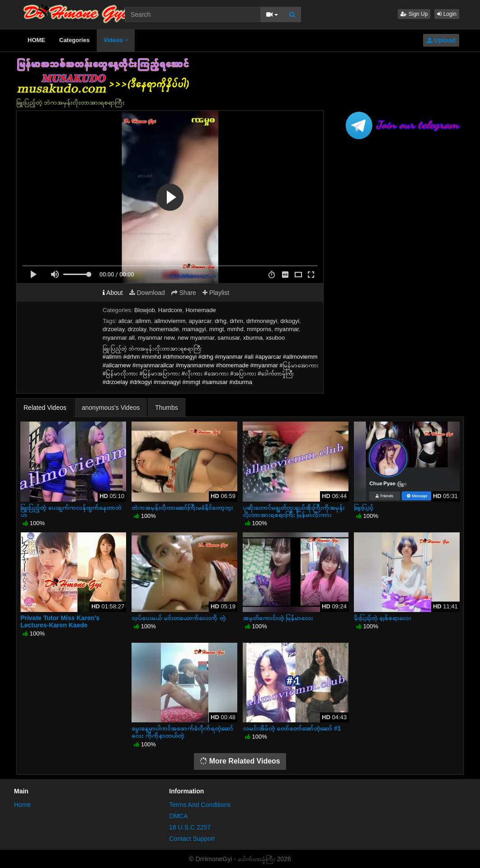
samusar (228, 338)
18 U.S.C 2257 (190, 827)
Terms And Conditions (200, 805)
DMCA (178, 816)
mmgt (217, 329)
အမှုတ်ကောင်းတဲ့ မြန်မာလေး (278, 618)
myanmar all (119, 338)
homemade (164, 329)
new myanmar (196, 338)
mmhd (235, 329)
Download (147, 293)
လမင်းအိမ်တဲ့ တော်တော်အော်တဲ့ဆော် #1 (292, 728)
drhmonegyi (262, 321)
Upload (441, 40)
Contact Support (192, 839)
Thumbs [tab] (167, 408)
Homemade (201, 310)
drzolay (137, 329)
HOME (36, 40)
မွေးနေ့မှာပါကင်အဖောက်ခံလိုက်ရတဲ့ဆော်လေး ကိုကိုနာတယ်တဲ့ (182, 732)
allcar (125, 321)
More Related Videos (240, 761)
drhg (221, 321)
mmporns (259, 329)
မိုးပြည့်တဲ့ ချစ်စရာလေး (382, 618)
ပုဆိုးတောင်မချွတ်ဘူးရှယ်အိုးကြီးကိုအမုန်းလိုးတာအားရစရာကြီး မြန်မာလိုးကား (294, 511)
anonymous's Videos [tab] (111, 408)
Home (22, 805)
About (113, 293)
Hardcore (170, 310)
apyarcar (200, 321)
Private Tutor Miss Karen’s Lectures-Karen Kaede (60, 621)
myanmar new (156, 338)
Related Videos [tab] (45, 408)
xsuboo (275, 338)
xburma (253, 338)
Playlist (216, 293)
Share (184, 293)
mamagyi (194, 329)
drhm (236, 321)
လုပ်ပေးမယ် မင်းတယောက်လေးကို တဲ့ (179, 618)
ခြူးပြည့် (364, 508)
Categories (74, 40)
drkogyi (290, 321)
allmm (143, 321)
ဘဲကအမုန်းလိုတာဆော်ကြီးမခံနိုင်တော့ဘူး (182, 508)
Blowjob (145, 310)
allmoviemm (170, 321)
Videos (116, 40)
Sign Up (414, 14)
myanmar (286, 329)
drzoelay (113, 329)
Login (447, 14)
